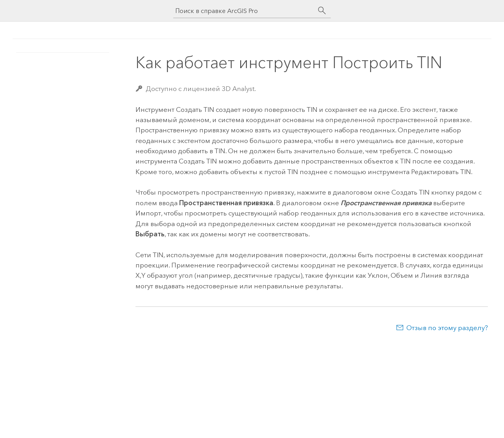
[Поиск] (322, 11)
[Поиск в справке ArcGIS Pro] (244, 11)
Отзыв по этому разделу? (447, 328)
